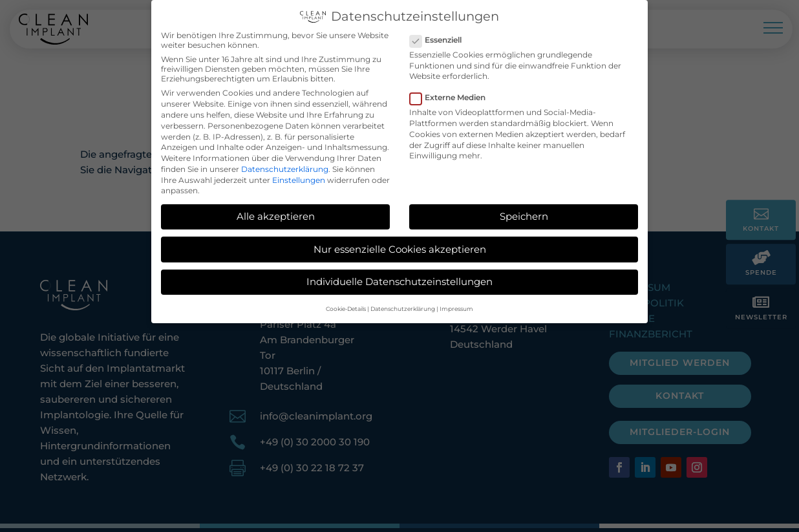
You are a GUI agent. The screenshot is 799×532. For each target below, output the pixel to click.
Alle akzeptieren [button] (276, 214)
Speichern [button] (524, 214)
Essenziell (441, 37)
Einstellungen (299, 177)
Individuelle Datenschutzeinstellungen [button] (399, 279)
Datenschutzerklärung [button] (403, 306)
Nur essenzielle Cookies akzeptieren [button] (400, 247)
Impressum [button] (456, 306)
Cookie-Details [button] (346, 306)
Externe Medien (453, 95)
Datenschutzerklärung (285, 166)
